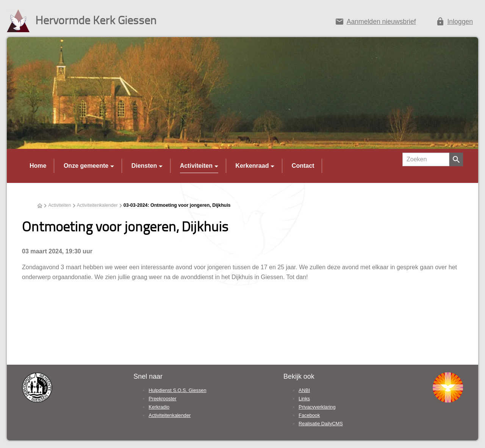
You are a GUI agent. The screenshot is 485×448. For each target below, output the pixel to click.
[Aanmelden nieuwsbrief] (375, 23)
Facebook (309, 415)
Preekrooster (162, 399)
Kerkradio (159, 407)
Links (304, 399)
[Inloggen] (454, 23)
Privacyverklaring (317, 407)
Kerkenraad (252, 166)
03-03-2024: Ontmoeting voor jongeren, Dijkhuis (177, 205)
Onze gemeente (86, 166)
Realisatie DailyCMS (321, 424)
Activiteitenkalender (97, 205)
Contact (303, 166)
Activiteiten (196, 166)
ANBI (304, 390)
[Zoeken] (426, 159)
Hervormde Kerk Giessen (96, 20)
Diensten (144, 166)
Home (38, 166)
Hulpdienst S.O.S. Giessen (177, 390)
